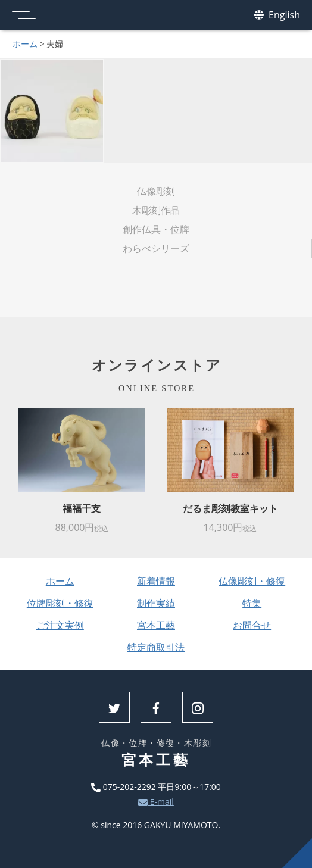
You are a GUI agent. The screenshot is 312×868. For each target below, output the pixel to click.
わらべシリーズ (156, 248)
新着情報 (156, 581)
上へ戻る (297, 853)
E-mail (156, 802)
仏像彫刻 (156, 191)
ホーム (25, 44)
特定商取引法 (156, 647)
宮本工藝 (156, 625)
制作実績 (156, 603)
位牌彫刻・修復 (60, 603)
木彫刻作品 (156, 210)
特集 (252, 603)
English (277, 15)
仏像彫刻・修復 (252, 581)
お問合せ (252, 625)
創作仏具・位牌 (156, 229)
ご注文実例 (60, 625)
